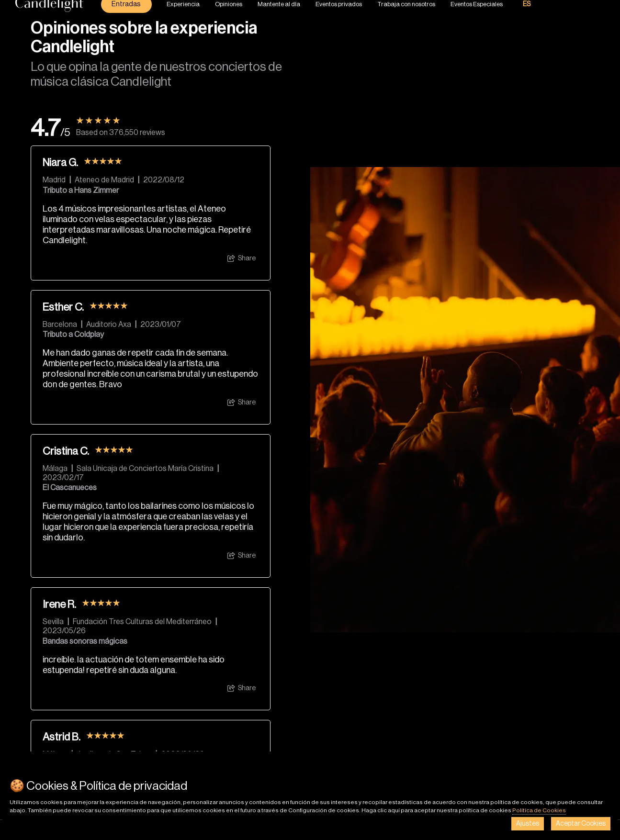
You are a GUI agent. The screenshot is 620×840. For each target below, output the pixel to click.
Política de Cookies (539, 810)
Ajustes (528, 824)
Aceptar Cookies (581, 824)
